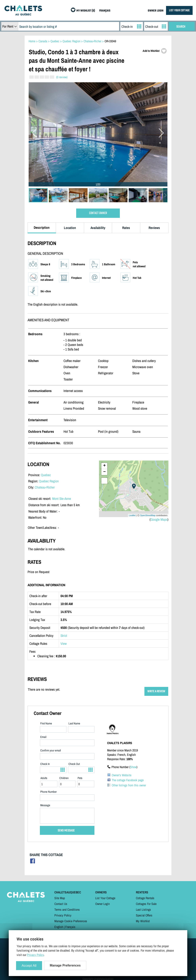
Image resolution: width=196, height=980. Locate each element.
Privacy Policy (63, 915)
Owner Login (102, 904)
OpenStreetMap (148, 515)
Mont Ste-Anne (62, 499)
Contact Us (61, 904)
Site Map (60, 898)
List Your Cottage (105, 898)
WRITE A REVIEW (156, 691)
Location (70, 228)
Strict (64, 636)
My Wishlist (143, 921)
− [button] (104, 472)
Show (133, 767)
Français (70, 927)
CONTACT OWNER (98, 213)
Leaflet (132, 515)
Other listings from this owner (129, 785)
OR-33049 (110, 41)
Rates (126, 228)
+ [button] (104, 466)
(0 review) (62, 77)
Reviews (154, 228)
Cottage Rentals (145, 898)
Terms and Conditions (67, 910)
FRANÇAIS (105, 11)
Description (42, 227)
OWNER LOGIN (156, 11)
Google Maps (159, 519)
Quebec (46, 475)
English (59, 927)
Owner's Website (122, 775)
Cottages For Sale (146, 904)
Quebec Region (49, 481)
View (64, 644)
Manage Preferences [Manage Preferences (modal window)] (65, 965)
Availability (98, 228)
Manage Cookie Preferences (71, 921)
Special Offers (144, 915)
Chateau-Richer (45, 487)
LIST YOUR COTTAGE (179, 10)
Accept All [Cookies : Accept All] (29, 966)
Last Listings (143, 910)
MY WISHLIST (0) (86, 11)
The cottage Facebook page (128, 780)
